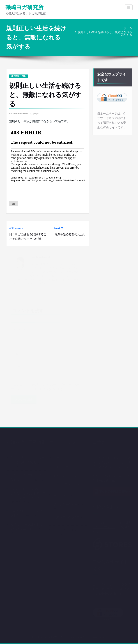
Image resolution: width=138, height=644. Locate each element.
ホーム (128, 28)
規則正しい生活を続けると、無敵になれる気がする (105, 33)
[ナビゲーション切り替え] (129, 7)
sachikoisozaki (20, 113)
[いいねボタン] (14, 204)
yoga (36, 113)
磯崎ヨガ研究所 (24, 7)
